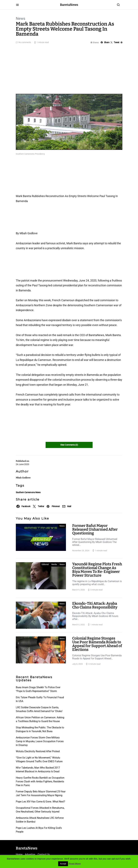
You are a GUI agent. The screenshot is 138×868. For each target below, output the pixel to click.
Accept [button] (63, 864)
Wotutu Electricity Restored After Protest (38, 751)
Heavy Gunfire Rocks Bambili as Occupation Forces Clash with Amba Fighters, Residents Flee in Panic (40, 781)
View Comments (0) (69, 445)
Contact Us (44, 854)
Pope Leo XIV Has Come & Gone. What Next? (40, 802)
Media (54, 564)
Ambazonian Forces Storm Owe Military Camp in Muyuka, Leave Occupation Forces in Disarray (40, 741)
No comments (25, 42)
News (21, 19)
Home (19, 854)
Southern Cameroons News (28, 492)
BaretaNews (69, 5)
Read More (75, 864)
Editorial (45, 564)
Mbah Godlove (23, 478)
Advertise (30, 854)
